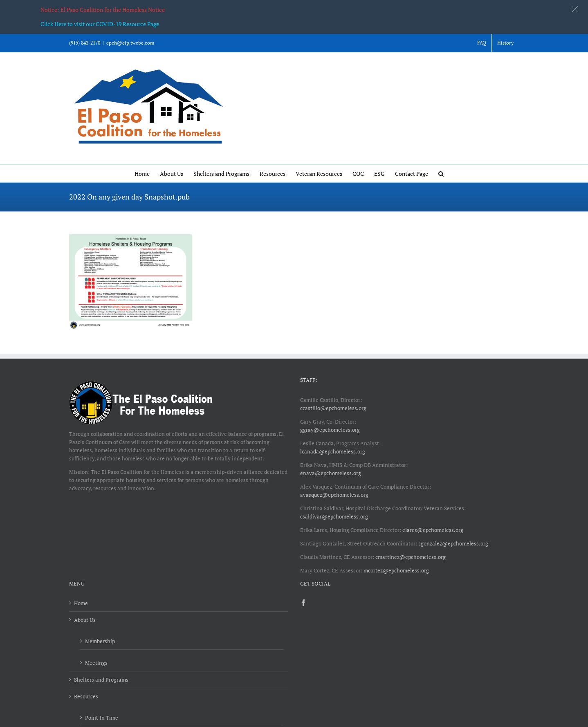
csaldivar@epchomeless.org (334, 516)
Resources (86, 696)
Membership (100, 641)
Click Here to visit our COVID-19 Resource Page (100, 24)
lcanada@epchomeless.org (333, 451)
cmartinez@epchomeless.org (411, 557)
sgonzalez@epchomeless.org (453, 543)
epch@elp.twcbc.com (130, 43)
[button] (441, 173)
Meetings (96, 663)
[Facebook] (303, 603)
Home (81, 603)
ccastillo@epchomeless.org (333, 408)
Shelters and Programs (101, 680)
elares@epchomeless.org (433, 530)
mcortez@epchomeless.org (396, 570)
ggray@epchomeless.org (330, 430)
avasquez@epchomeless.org (334, 495)
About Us (85, 620)
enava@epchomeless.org (331, 473)
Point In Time (102, 718)
